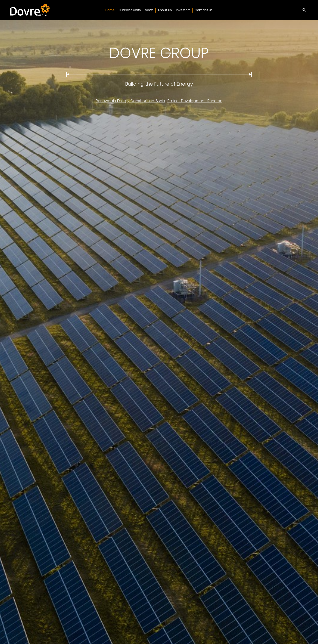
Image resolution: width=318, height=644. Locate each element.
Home (110, 10)
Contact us (204, 10)
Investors (183, 10)
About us (165, 10)
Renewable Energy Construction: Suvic (130, 101)
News (149, 10)
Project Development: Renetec (195, 101)
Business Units (130, 10)
